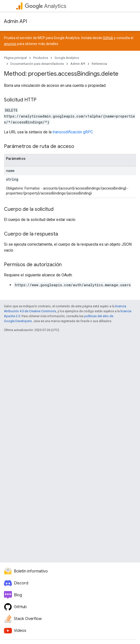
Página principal (15, 58)
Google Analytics (67, 58)
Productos (41, 58)
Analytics (45, 6)
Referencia (99, 64)
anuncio (10, 44)
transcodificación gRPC (73, 132)
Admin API (15, 21)
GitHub (108, 38)
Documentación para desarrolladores (37, 64)
